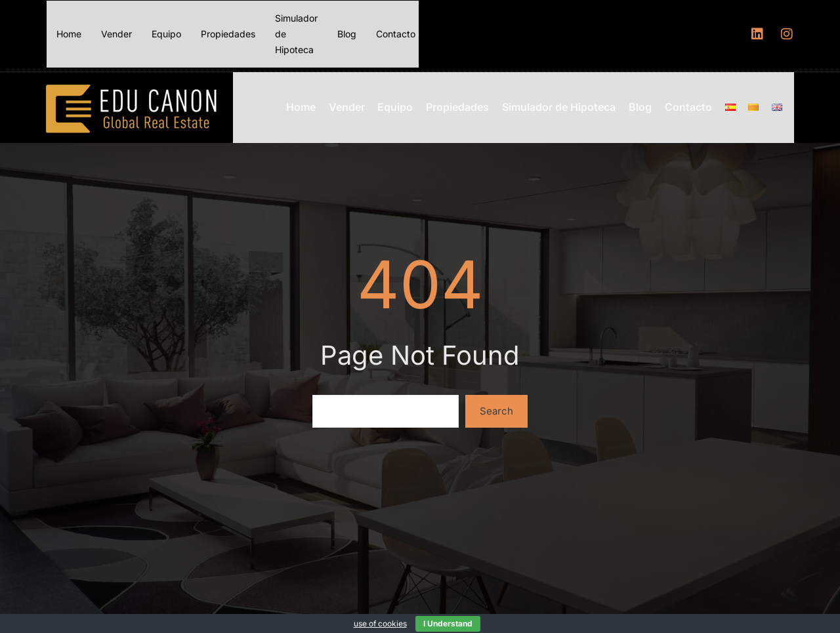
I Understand (448, 623)
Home (69, 34)
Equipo (166, 34)
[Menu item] (735, 106)
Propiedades (228, 34)
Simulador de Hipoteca (296, 34)
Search (496, 407)
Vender (116, 34)
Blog (347, 34)
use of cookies (380, 623)
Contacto (396, 34)
